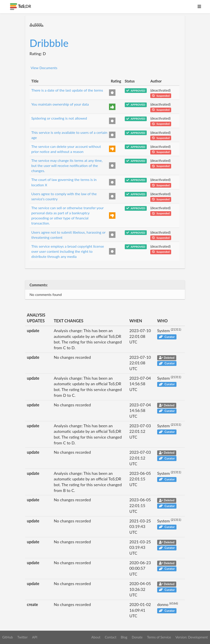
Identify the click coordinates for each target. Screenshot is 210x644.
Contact (111, 637)
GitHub (8, 637)
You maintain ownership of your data (60, 104)
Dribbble (49, 43)
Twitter (23, 637)
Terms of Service (159, 637)
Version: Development (192, 637)
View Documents (44, 68)
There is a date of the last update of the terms (67, 90)
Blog (124, 637)
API (35, 637)
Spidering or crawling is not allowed (59, 118)
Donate (137, 637)
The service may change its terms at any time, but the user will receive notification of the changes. (67, 166)
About (96, 637)
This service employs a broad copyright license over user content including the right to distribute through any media (68, 251)
